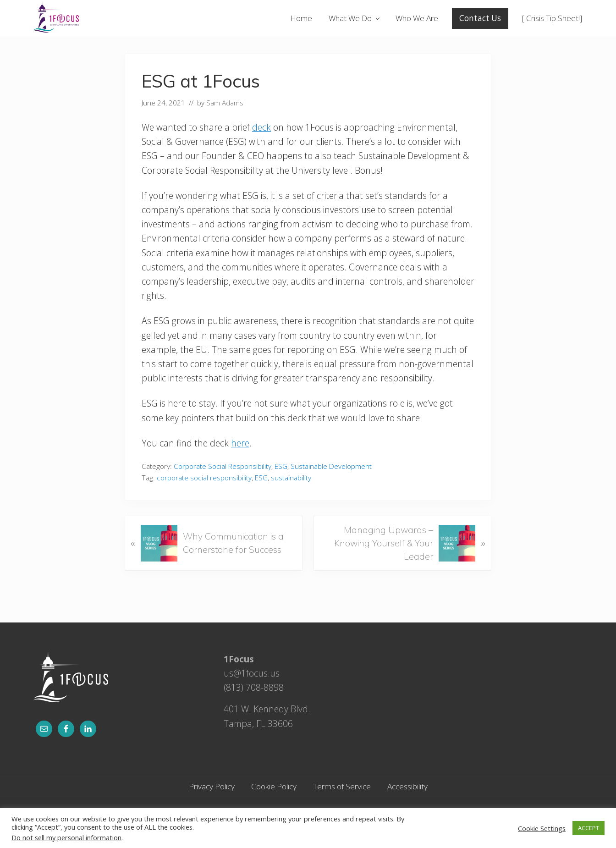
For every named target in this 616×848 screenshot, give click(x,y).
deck (261, 127)
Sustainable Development (331, 466)
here (240, 443)
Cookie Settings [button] (542, 828)
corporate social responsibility (204, 478)
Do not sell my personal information (66, 837)
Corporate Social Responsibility (223, 466)
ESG (281, 466)
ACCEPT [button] (588, 828)
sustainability (291, 478)
